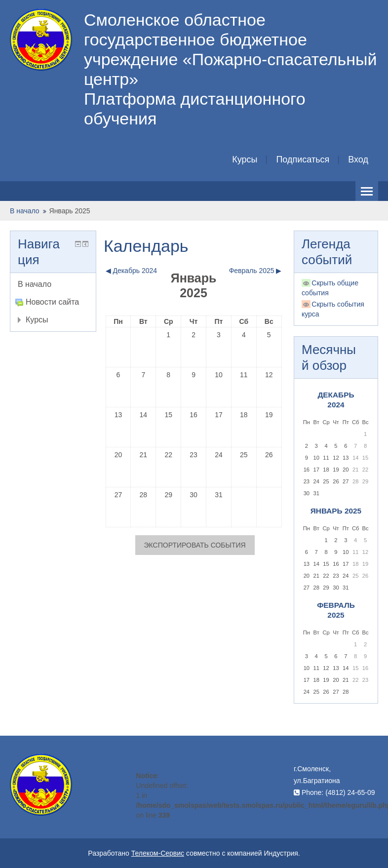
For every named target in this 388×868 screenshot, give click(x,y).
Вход (358, 159)
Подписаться (303, 159)
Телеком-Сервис (158, 853)
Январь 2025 (70, 211)
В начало (25, 211)
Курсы (245, 159)
